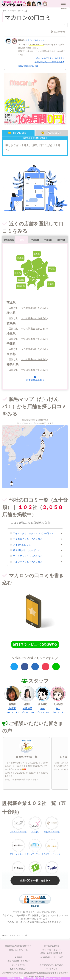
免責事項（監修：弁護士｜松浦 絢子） (18, 959)
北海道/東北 (9, 240)
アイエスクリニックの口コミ (28, 539)
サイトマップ (52, 969)
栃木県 (37, 254)
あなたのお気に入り (18, 969)
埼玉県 (18, 273)
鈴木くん (29, 40)
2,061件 (22, 978)
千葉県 (51, 284)
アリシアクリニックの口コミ (28, 556)
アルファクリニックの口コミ (28, 562)
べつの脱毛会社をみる (33, 308)
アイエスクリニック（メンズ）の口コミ (33, 533)
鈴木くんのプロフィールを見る (49, 58)
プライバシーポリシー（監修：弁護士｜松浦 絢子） (52, 952)
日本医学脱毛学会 (52, 946)
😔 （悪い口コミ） (52, 133)
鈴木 (43, 708)
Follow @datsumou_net (28, 66)
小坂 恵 (12, 708)
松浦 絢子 (27, 708)
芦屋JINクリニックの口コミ (27, 550)
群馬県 (20, 258)
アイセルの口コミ (22, 545)
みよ (58, 708)
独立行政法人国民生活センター (18, 946)
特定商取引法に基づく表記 (52, 957)
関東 (22, 240)
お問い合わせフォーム (18, 950)
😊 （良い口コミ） (18, 133)
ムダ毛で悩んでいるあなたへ (52, 965)
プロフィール (12, 712)
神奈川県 (21, 286)
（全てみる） (58, 978)
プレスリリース (18, 965)
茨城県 (52, 269)
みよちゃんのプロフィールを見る (49, 62)
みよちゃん (40, 40)
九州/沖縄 (61, 240)
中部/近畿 (35, 240)
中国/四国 (48, 240)
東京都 (21, 279)
